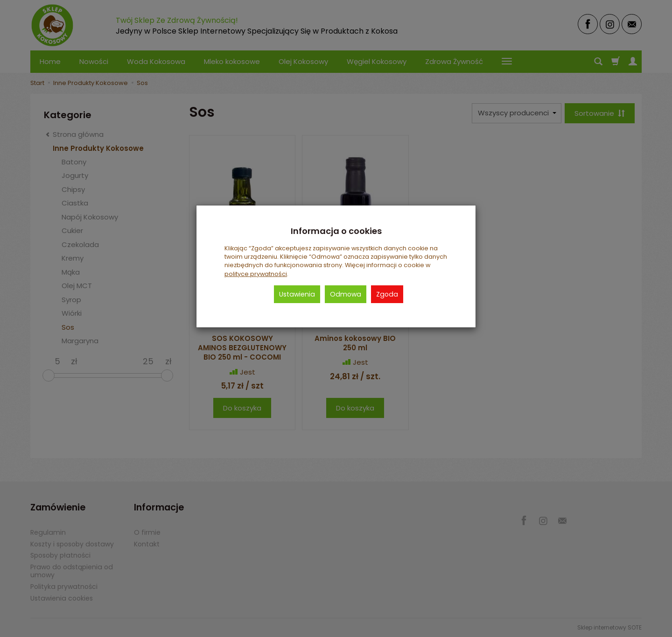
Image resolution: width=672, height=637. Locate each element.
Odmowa (346, 294)
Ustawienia (297, 294)
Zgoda (387, 294)
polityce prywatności (256, 274)
